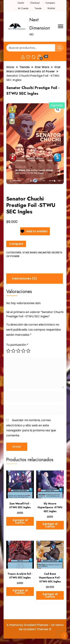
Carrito (21, 3)
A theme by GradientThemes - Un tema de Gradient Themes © (35, 627)
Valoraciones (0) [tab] (24, 278)
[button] (58, 109)
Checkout (35, 3)
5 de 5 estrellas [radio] (28, 351)
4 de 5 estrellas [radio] (23, 351)
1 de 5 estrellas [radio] (8, 351)
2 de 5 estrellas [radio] (13, 351)
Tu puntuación (17, 345)
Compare (50, 3)
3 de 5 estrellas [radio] (18, 351)
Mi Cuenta (23, 8)
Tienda (38, 8)
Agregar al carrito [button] (20, 521)
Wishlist (51, 8)
